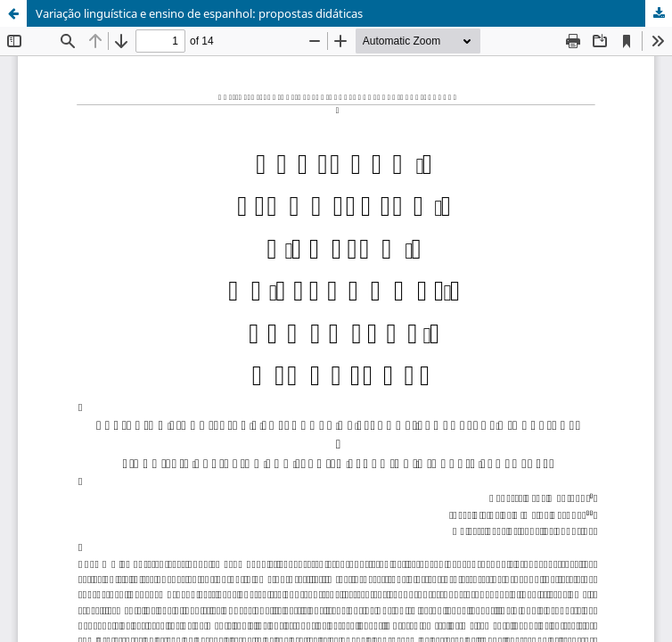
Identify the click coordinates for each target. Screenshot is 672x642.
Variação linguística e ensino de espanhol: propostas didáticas (199, 13)
